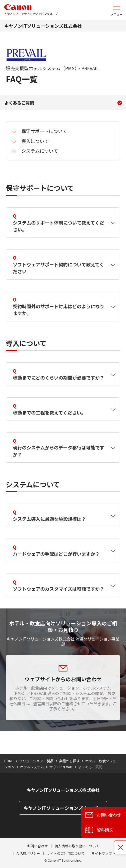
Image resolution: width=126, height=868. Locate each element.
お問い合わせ (37, 846)
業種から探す (69, 761)
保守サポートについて (44, 131)
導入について (35, 141)
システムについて (40, 151)
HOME (9, 761)
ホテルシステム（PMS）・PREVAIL (46, 767)
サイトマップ (102, 853)
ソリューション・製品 (36, 761)
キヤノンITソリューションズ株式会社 (43, 26)
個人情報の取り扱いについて (77, 846)
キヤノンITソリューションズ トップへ (63, 808)
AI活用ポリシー (28, 853)
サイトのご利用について (66, 853)
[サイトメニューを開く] (117, 10)
